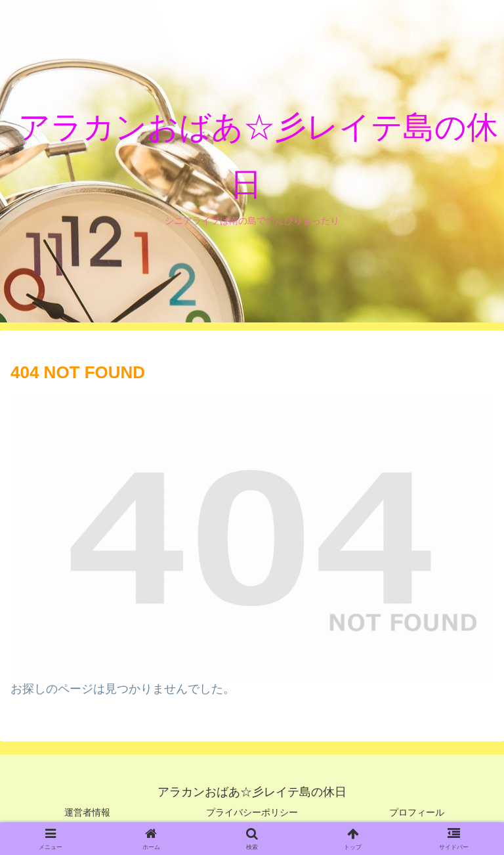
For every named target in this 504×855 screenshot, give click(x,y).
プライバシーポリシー (252, 812)
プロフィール (417, 812)
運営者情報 (87, 812)
